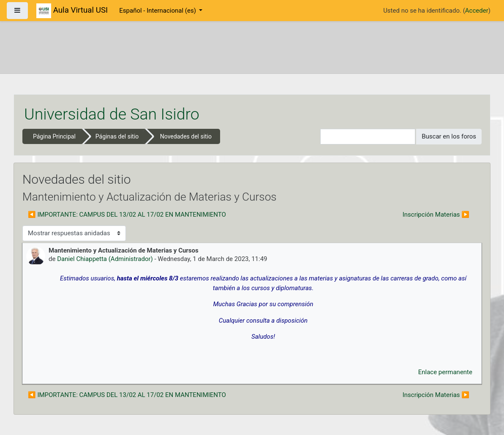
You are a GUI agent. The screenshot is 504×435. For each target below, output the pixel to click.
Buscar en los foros (449, 136)
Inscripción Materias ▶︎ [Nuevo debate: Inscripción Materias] (436, 215)
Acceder (477, 11)
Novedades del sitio (186, 136)
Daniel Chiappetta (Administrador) (105, 259)
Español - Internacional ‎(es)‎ (158, 11)
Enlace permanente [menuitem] (445, 372)
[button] (314, 137)
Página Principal (54, 136)
